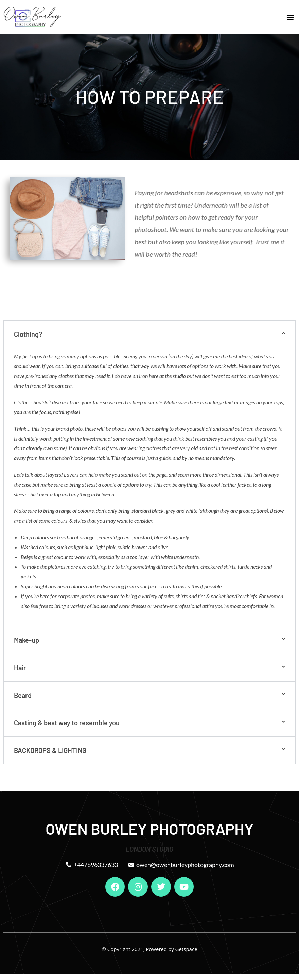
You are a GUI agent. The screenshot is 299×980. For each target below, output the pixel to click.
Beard (23, 695)
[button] (290, 17)
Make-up (27, 640)
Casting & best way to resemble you (67, 723)
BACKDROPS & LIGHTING (50, 750)
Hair (20, 668)
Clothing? (28, 334)
